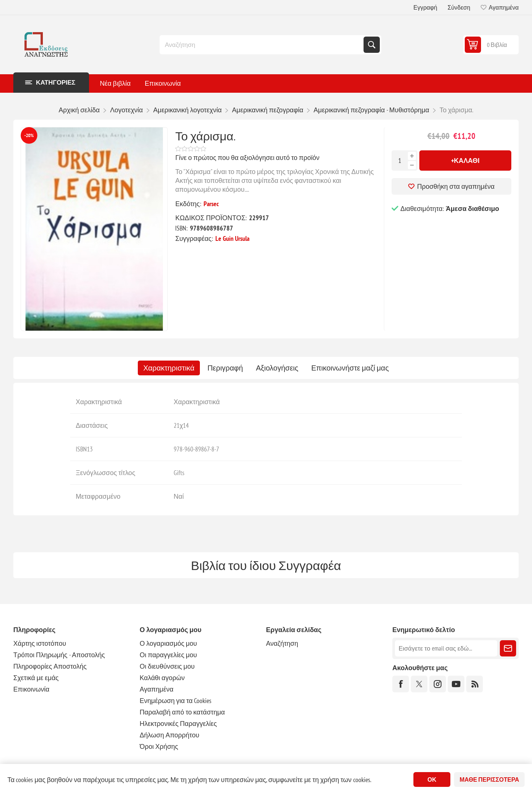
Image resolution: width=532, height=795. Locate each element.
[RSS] (475, 684)
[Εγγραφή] (446, 648)
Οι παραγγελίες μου (168, 655)
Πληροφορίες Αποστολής (50, 666)
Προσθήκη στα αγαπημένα (456, 186)
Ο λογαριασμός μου (168, 643)
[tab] (169, 368)
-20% (29, 135)
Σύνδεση (459, 7)
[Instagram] (438, 684)
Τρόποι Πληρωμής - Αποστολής (59, 655)
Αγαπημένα (156, 689)
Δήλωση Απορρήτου (169, 735)
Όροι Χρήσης (159, 746)
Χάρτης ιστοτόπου (40, 643)
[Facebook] (401, 684)
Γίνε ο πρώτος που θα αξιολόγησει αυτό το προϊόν (247, 158)
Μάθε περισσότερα (489, 779)
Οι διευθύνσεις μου (167, 666)
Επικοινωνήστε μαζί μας (350, 368)
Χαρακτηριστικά (169, 368)
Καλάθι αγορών (162, 678)
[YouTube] (456, 684)
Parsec (211, 204)
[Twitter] (419, 684)
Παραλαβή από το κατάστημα (182, 712)
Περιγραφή (225, 368)
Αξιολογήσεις (277, 368)
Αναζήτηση (372, 45)
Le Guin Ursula (232, 238)
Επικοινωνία (31, 689)
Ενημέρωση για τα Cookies (176, 701)
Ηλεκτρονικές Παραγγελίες (178, 724)
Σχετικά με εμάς (36, 678)
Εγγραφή (425, 7)
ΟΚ (432, 779)
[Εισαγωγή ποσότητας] (400, 161)
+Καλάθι (465, 161)
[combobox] (262, 45)
